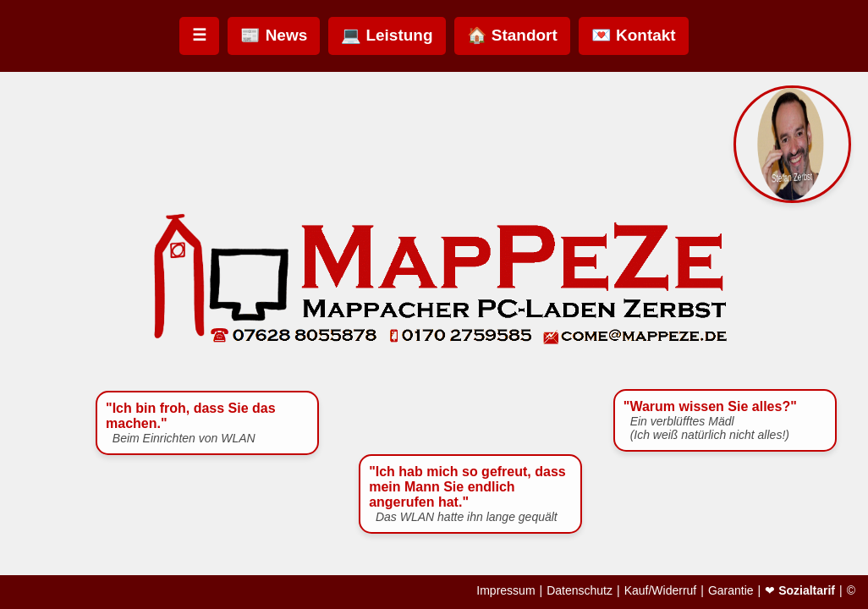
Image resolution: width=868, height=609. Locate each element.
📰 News (274, 35)
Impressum (505, 590)
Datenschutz (580, 590)
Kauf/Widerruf (661, 590)
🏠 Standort (512, 35)
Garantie (731, 590)
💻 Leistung (387, 35)
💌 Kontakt (634, 35)
